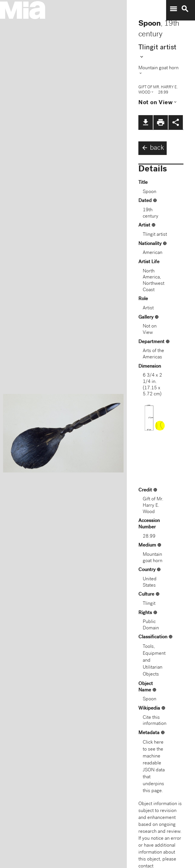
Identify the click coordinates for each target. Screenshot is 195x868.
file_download (146, 122)
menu (173, 9)
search (185, 9)
